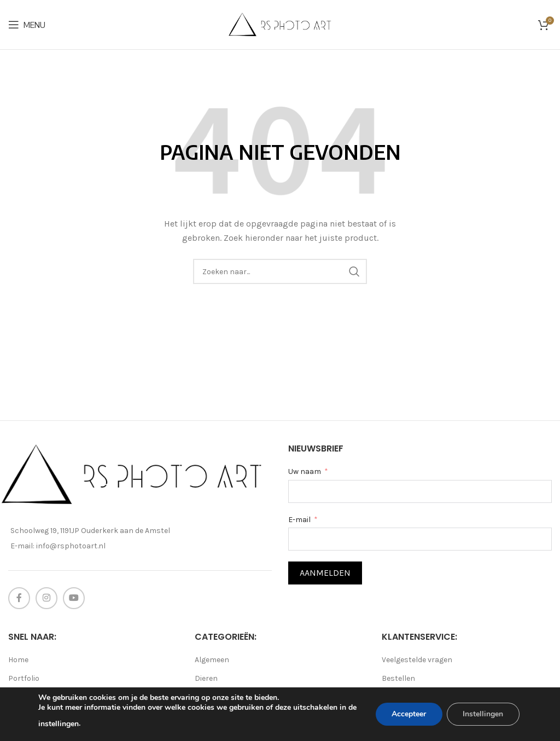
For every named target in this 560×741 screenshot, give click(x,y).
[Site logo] (280, 24)
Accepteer (408, 714)
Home (18, 660)
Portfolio (24, 678)
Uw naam (305, 471)
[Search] (280, 271)
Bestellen (398, 678)
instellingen (69, 724)
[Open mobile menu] (27, 25)
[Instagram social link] (46, 598)
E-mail (299, 520)
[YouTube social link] (74, 598)
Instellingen (483, 714)
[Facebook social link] (19, 598)
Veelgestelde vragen (417, 660)
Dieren (206, 678)
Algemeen (212, 660)
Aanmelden (325, 573)
